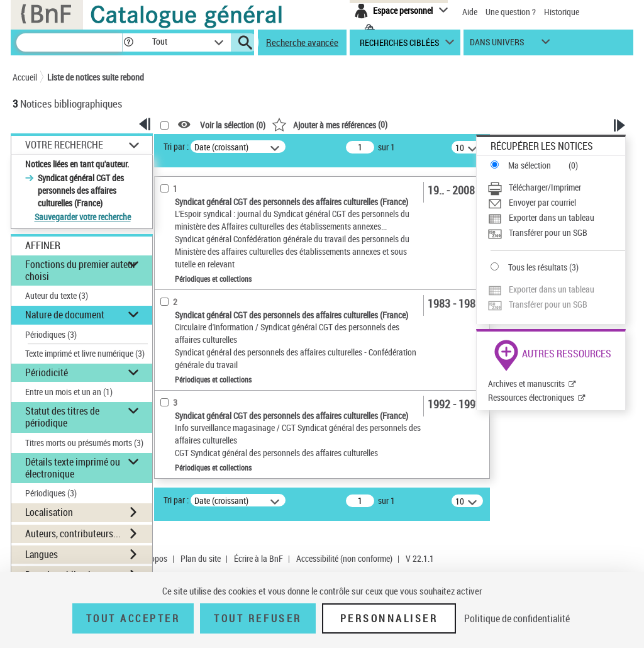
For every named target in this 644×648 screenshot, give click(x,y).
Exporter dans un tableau (552, 217)
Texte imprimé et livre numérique (85, 353)
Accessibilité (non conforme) (344, 558)
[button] (128, 42)
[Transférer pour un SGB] (556, 233)
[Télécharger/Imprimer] (556, 187)
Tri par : (176, 146)
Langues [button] (42, 554)
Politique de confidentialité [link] (517, 618)
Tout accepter (133, 618)
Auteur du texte (57, 295)
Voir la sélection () (233, 125)
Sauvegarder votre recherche (83, 217)
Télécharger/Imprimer (545, 187)
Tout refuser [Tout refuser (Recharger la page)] (258, 618)
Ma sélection (530, 165)
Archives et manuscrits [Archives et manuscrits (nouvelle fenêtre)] (526, 383)
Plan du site (201, 558)
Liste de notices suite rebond (96, 77)
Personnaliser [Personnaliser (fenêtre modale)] (389, 618)
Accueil (25, 77)
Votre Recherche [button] (64, 145)
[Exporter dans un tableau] (556, 218)
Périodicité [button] (47, 372)
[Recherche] (69, 42)
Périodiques (51, 334)
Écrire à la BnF (258, 558)
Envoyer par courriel (542, 202)
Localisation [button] (49, 512)
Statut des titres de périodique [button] (62, 417)
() (330, 124)
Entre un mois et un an (69, 392)
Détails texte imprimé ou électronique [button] (73, 468)
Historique (562, 12)
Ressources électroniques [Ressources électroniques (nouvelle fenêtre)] (531, 397)
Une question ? (511, 12)
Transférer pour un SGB (548, 232)
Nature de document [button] (65, 315)
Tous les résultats (538, 267)
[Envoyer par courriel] (556, 203)
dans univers (497, 45)
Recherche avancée (302, 42)
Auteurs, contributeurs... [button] (73, 533)
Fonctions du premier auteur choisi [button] (80, 270)
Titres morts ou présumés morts (84, 443)
